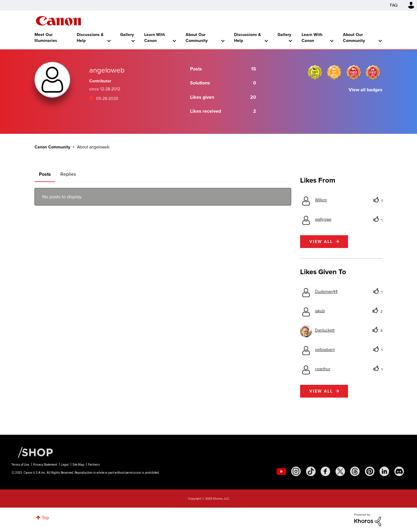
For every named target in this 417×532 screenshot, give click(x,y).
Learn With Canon (155, 38)
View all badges (366, 90)
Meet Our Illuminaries (46, 38)
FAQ (394, 5)
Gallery (127, 35)
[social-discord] (399, 471)
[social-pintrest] (370, 471)
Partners (94, 465)
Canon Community (58, 21)
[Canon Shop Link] (32, 452)
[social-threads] (355, 471)
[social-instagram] (296, 471)
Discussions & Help (90, 38)
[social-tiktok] (311, 471)
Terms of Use (20, 465)
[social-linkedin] (384, 471)
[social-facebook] (325, 471)
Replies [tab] (68, 174)
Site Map (78, 465)
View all (321, 242)
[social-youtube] (281, 471)
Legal (65, 465)
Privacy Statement (45, 465)
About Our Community (197, 38)
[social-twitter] (340, 471)
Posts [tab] (45, 174)
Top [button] (45, 518)
